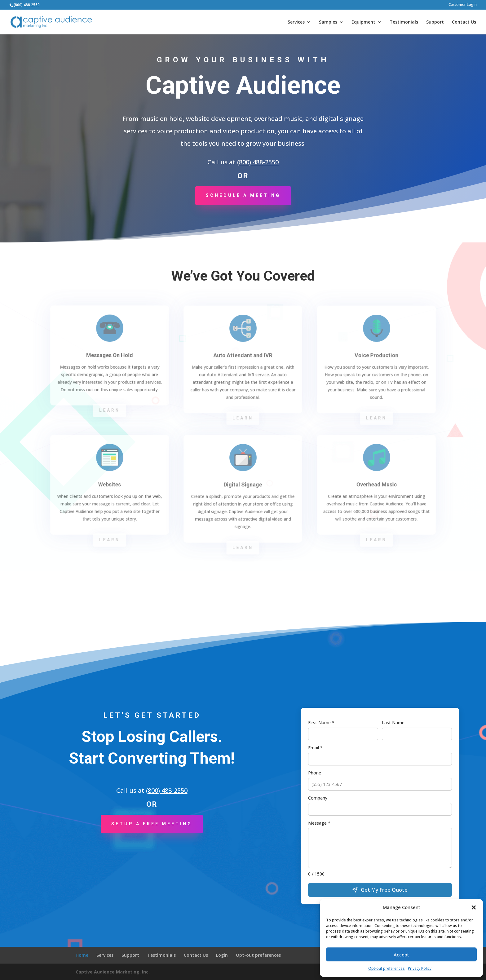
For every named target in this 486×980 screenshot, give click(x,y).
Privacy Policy (420, 968)
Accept (401, 955)
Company (318, 798)
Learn (109, 410)
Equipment (363, 22)
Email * (315, 748)
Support (435, 22)
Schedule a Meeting (243, 195)
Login (222, 955)
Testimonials (404, 22)
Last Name (393, 723)
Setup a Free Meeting (152, 824)
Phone (315, 773)
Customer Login (463, 5)
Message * (319, 823)
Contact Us (464, 22)
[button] (474, 907)
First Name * (321, 723)
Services (296, 22)
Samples (328, 22)
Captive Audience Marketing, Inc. (113, 972)
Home (82, 955)
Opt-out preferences (387, 968)
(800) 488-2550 (258, 162)
